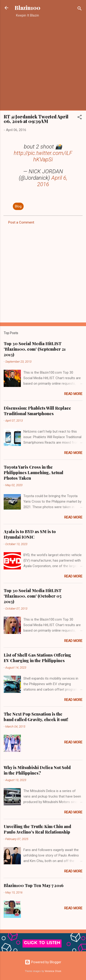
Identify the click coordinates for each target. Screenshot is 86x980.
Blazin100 (28, 8)
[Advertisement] (43, 64)
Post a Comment (21, 222)
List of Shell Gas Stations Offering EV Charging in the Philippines (37, 658)
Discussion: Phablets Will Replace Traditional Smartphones (37, 411)
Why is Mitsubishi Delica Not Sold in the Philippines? (37, 770)
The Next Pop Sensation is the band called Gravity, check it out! (36, 717)
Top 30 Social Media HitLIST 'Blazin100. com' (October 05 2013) (33, 596)
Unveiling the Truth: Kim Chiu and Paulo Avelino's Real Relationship (37, 829)
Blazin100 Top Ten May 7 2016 (34, 885)
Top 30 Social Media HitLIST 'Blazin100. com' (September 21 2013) (35, 349)
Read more (73, 394)
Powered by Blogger (43, 962)
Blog (18, 206)
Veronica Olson (53, 971)
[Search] (80, 9)
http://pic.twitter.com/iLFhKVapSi (43, 156)
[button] (80, 118)
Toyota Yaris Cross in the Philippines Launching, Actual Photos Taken (33, 473)
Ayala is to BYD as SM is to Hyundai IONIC (30, 534)
